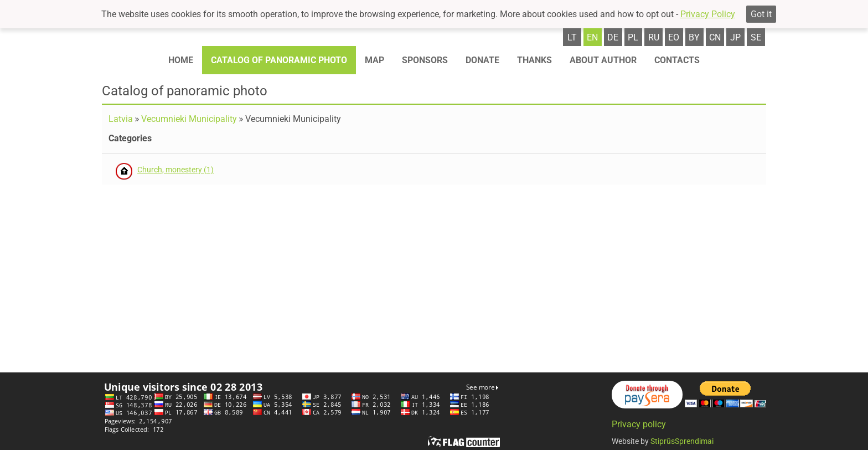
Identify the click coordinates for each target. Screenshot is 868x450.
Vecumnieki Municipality (189, 119)
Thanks (534, 60)
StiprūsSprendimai (682, 441)
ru (654, 37)
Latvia (121, 119)
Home (181, 60)
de (613, 37)
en (592, 37)
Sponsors (425, 60)
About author (603, 60)
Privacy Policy (708, 14)
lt (572, 37)
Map (374, 60)
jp (735, 37)
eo (674, 37)
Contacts (677, 60)
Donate (482, 60)
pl (633, 37)
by (694, 37)
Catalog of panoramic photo (279, 60)
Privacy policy (639, 424)
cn (715, 37)
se (756, 37)
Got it (761, 14)
